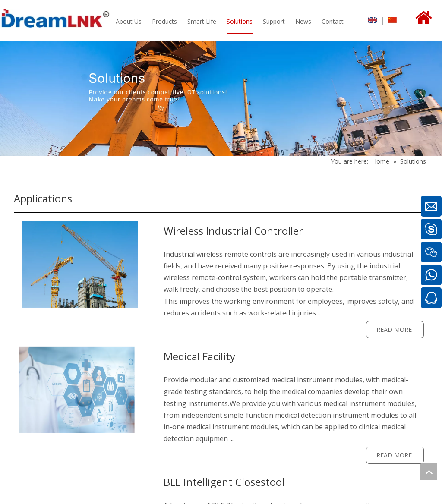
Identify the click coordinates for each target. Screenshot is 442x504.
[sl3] (80, 479)
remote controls (251, 254)
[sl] (80, 265)
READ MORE (395, 329)
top (429, 472)
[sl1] (80, 390)
